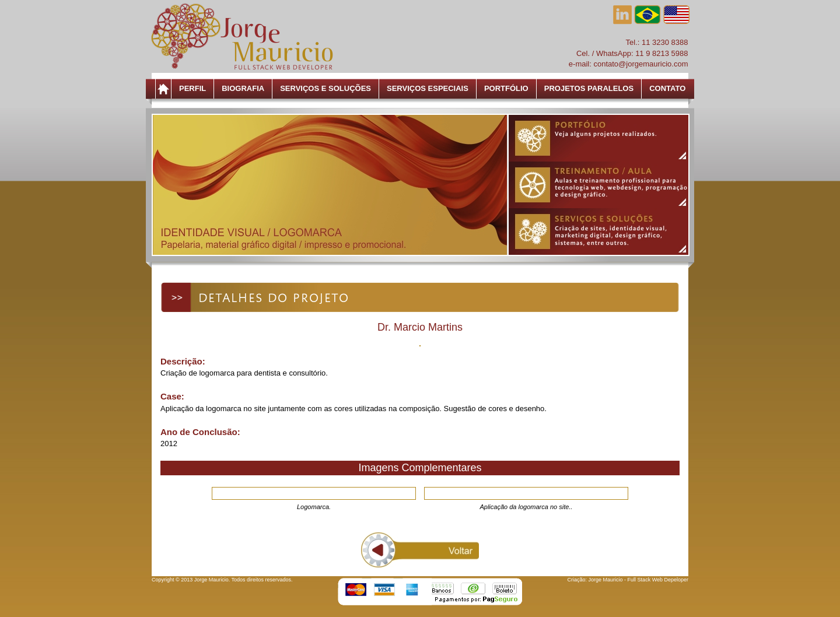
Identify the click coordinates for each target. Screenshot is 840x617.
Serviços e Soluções (325, 88)
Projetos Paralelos (589, 88)
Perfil (192, 88)
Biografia (243, 88)
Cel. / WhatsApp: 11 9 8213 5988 (632, 53)
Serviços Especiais (428, 88)
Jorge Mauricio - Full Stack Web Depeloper (638, 580)
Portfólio (506, 88)
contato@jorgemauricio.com (640, 64)
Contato (667, 88)
